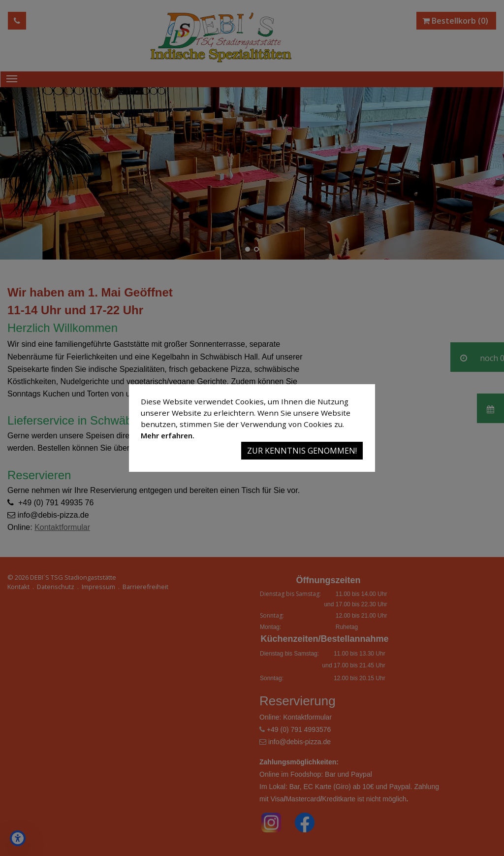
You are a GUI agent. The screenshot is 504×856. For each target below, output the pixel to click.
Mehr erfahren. (168, 435)
